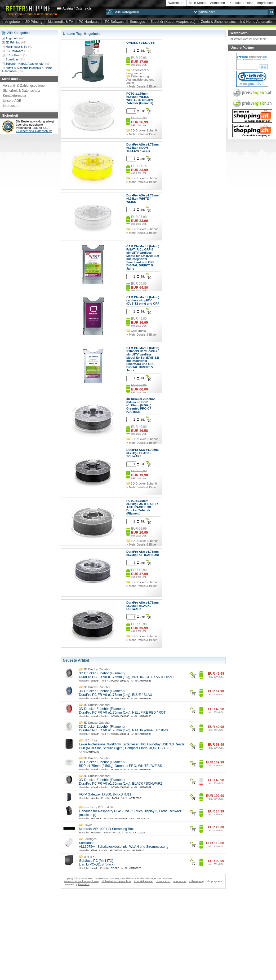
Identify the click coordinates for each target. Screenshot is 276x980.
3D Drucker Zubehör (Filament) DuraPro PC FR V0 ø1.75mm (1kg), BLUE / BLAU (115, 693)
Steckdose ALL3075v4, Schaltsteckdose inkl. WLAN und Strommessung (124, 845)
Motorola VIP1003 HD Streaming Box (106, 829)
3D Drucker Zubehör (144, 130)
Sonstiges (137, 22)
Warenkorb (177, 3)
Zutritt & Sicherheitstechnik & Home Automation (237, 22)
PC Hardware (89, 22)
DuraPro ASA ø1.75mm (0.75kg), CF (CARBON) (143, 553)
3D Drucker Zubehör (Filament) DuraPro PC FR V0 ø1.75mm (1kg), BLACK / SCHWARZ (121, 782)
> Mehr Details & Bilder (142, 86)
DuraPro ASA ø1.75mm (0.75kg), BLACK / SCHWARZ (143, 453)
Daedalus (84, 884)
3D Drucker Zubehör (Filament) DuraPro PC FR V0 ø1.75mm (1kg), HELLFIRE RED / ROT (122, 711)
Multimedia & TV (61, 22)
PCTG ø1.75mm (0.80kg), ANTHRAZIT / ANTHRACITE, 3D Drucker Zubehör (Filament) (142, 507)
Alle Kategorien (18, 33)
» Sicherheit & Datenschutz (34, 131)
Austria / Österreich (77, 8)
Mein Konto (197, 3)
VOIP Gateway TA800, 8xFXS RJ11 (105, 794)
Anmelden (217, 3)
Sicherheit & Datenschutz (21, 91)
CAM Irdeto (138, 331)
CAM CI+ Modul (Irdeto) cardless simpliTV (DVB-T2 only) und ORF (143, 300)
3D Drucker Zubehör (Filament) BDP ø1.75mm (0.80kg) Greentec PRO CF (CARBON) (141, 405)
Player (88, 825)
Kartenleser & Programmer (138, 72)
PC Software (115, 22)
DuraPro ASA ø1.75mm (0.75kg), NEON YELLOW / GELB (143, 148)
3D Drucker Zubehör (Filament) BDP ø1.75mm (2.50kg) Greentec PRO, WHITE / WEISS (121, 764)
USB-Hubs (90, 740)
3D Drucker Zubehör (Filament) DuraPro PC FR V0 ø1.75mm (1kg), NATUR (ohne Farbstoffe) (124, 728)
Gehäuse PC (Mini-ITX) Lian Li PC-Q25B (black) (97, 863)
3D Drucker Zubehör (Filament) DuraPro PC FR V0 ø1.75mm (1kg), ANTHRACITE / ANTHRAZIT (127, 675)
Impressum (265, 3)
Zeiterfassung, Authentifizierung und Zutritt (140, 80)
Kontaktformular (241, 3)
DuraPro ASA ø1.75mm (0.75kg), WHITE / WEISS (143, 199)
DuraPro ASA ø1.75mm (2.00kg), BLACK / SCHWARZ (143, 606)
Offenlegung (197, 881)
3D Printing (34, 22)
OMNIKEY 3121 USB (141, 43)
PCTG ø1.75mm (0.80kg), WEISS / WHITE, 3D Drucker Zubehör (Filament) (140, 98)
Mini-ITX (89, 857)
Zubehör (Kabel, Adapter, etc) (173, 22)
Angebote (12, 22)
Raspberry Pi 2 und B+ (98, 807)
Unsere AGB (12, 101)
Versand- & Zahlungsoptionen (25, 86)
